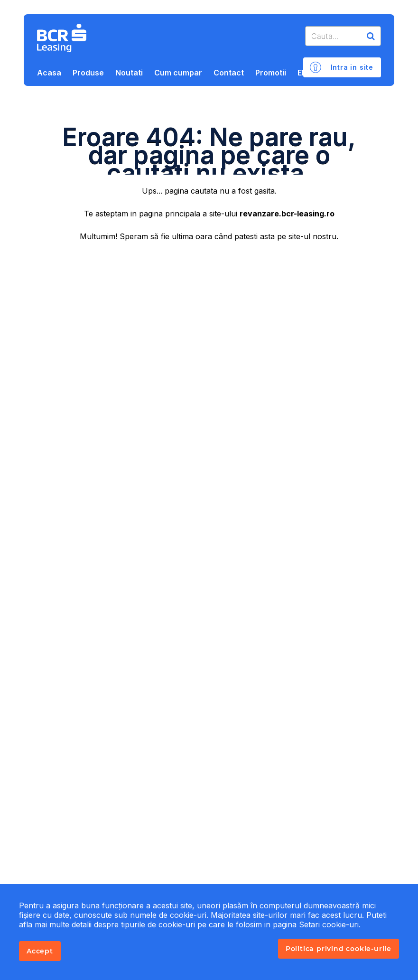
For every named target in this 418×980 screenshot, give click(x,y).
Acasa (49, 73)
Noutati (129, 73)
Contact (229, 73)
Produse (88, 73)
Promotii (271, 73)
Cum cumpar (178, 73)
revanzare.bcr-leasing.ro (287, 214)
